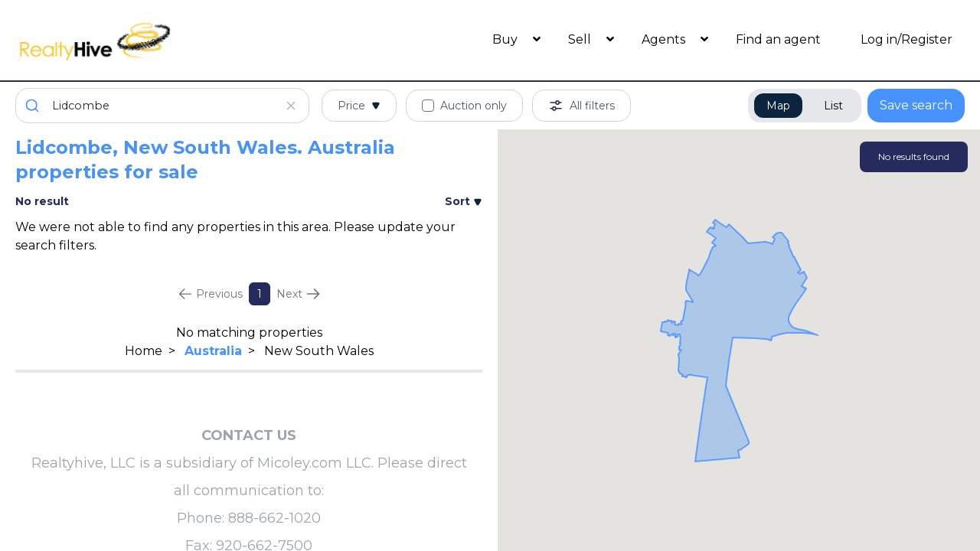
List (833, 106)
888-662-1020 (274, 518)
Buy (506, 39)
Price (359, 106)
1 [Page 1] (260, 294)
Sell (581, 39)
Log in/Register (906, 39)
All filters (581, 106)
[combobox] (162, 106)
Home (144, 351)
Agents (665, 39)
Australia (213, 351)
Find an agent (778, 39)
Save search (916, 105)
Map (778, 106)
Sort (464, 201)
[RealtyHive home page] (134, 40)
